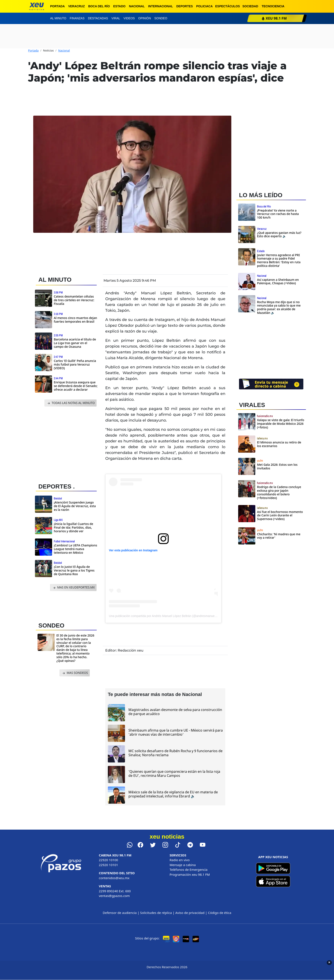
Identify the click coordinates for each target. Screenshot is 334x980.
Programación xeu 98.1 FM (190, 874)
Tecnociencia (273, 6)
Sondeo (161, 18)
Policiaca (204, 6)
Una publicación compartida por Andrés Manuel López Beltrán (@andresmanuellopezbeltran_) (172, 616)
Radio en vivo (180, 860)
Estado (119, 6)
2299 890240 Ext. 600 (115, 891)
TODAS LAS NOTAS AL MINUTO (71, 403)
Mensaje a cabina (183, 865)
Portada (57, 6)
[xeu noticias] (37, 6)
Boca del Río (99, 6)
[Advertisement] (68, 444)
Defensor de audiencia (120, 913)
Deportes (185, 6)
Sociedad (250, 6)
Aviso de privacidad (190, 913)
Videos (129, 18)
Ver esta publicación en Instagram (133, 550)
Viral (116, 18)
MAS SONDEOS (75, 673)
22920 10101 (108, 865)
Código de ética (220, 913)
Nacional (137, 6)
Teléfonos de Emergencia (189, 870)
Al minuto (58, 18)
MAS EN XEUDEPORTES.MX (73, 588)
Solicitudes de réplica (156, 913)
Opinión (145, 18)
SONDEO (51, 625)
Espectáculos (228, 6)
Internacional (161, 6)
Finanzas (77, 18)
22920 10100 (108, 860)
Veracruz (77, 6)
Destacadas (98, 18)
